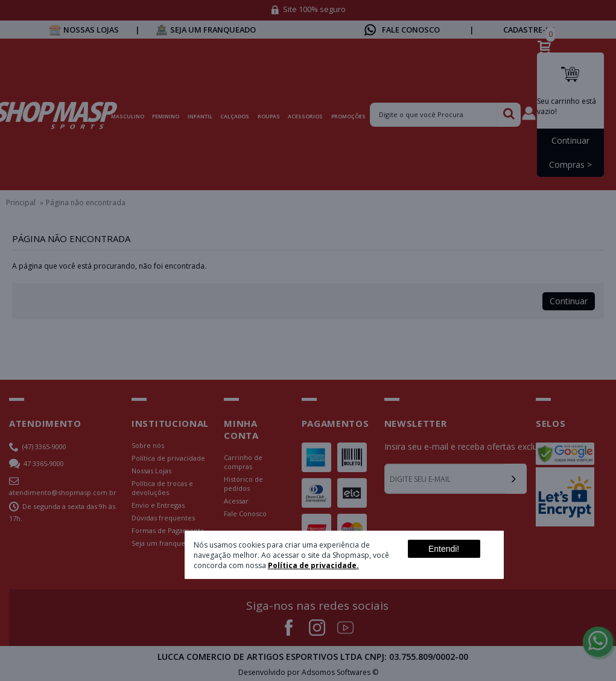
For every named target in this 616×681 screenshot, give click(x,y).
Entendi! (444, 549)
